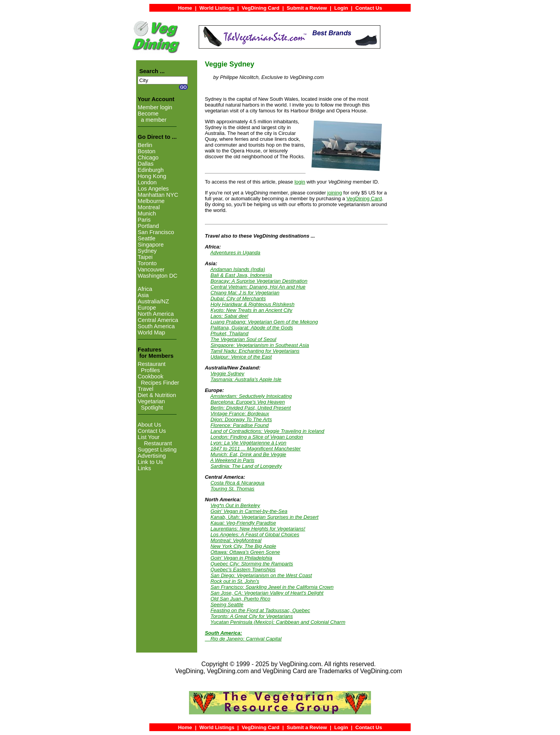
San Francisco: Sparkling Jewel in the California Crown (272, 587)
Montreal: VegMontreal (236, 540)
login (300, 182)
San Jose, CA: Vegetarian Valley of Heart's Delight (267, 593)
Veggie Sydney (227, 374)
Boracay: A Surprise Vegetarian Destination (259, 281)
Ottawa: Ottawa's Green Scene (245, 552)
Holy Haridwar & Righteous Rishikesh (252, 304)
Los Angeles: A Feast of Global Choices (255, 535)
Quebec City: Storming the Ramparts (252, 564)
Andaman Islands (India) (238, 269)
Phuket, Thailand (229, 333)
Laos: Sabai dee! (229, 316)
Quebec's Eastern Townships (243, 570)
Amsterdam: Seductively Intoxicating (251, 396)
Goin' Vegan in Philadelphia (241, 558)
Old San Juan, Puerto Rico (240, 599)
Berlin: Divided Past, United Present (251, 408)
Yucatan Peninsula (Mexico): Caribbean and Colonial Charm (278, 622)
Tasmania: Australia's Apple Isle (246, 379)
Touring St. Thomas (232, 489)
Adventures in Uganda (235, 253)
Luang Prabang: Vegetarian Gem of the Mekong (264, 322)
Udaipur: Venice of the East (241, 357)
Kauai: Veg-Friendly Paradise (243, 523)
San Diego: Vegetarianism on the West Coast (261, 575)
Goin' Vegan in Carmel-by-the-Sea (249, 511)
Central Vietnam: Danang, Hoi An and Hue (258, 287)
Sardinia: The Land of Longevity (246, 466)
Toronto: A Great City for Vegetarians (252, 616)
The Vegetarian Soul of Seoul (243, 339)
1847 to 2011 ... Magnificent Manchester (255, 449)
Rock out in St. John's (235, 581)
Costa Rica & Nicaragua (237, 483)
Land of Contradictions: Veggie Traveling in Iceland (267, 431)
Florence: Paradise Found (240, 425)
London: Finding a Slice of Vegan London (257, 437)
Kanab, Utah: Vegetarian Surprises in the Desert (264, 517)
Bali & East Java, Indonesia (241, 275)
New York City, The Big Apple (243, 546)
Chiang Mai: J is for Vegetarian (245, 293)
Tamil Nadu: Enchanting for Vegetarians (255, 351)
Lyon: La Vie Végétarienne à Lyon (248, 443)
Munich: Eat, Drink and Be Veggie (248, 454)
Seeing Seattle (227, 605)
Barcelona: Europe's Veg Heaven (248, 402)
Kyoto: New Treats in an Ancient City (251, 310)
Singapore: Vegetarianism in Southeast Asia (260, 345)
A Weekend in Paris (232, 460)
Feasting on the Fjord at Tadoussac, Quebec (260, 610)
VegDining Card (364, 199)
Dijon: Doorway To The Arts (241, 419)
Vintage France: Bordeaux (240, 414)
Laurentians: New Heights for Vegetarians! (258, 529)
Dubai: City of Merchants (238, 298)
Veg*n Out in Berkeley (235, 505)
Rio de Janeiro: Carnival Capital (246, 639)
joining (335, 193)
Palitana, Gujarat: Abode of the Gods (252, 328)
